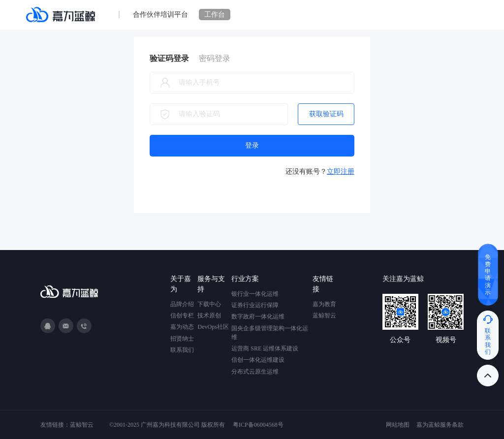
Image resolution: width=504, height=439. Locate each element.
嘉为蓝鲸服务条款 (440, 425)
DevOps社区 (213, 327)
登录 (252, 145)
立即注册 (341, 172)
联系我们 (182, 350)
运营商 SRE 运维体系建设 (265, 348)
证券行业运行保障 (255, 305)
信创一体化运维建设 (258, 360)
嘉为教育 (324, 304)
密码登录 (215, 58)
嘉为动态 (182, 327)
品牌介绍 (182, 304)
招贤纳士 (182, 339)
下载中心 (209, 304)
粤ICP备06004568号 (258, 425)
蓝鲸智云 (324, 315)
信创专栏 (182, 315)
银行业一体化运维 (255, 294)
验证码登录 (169, 58)
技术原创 (209, 315)
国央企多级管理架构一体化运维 (270, 333)
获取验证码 (326, 114)
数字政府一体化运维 (258, 316)
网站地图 (398, 425)
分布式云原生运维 (255, 372)
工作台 (215, 15)
